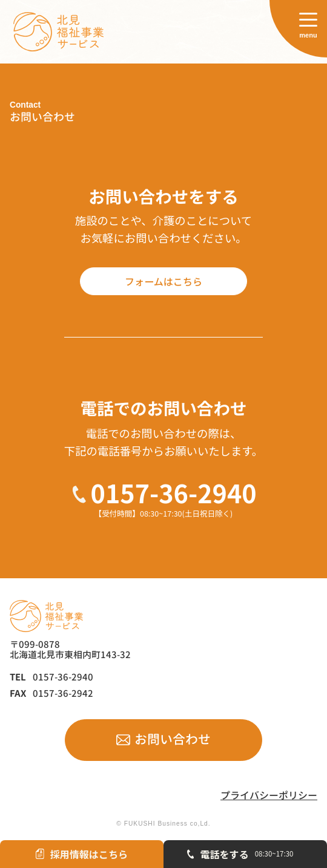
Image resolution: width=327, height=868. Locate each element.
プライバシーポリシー (269, 795)
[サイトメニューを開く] (298, 29)
